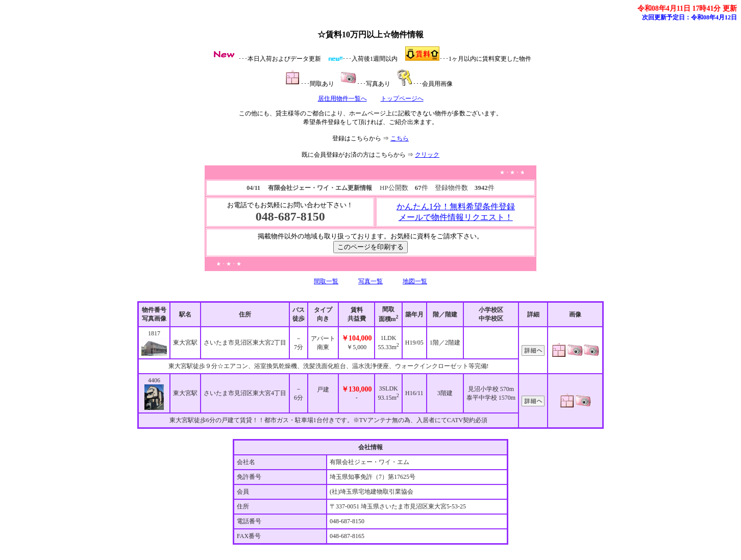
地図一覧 (415, 281)
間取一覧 (326, 281)
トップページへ (402, 99)
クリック (427, 155)
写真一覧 (370, 281)
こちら (400, 138)
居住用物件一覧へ (342, 99)
